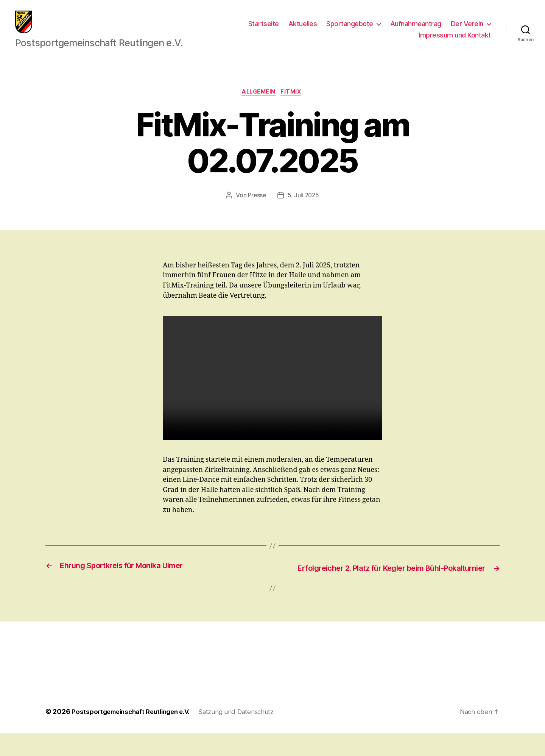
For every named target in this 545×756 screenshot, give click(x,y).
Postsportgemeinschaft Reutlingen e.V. (135, 735)
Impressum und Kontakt (455, 41)
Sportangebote (350, 29)
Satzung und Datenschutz (248, 735)
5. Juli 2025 (304, 208)
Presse (256, 208)
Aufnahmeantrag (416, 29)
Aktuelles (303, 29)
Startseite (264, 29)
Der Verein (467, 29)
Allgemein (258, 104)
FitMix (294, 104)
